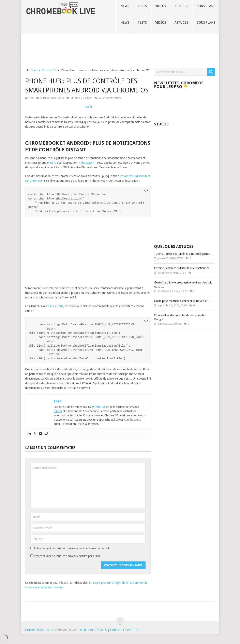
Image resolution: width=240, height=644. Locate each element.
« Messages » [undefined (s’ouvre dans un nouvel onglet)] (86, 163)
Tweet (88, 107)
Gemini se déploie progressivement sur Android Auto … (183, 284)
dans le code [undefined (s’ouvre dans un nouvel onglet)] (56, 306)
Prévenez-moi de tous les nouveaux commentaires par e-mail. (72, 548)
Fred (31, 98)
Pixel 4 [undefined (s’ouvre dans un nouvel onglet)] (51, 163)
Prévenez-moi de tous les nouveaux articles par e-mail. (67, 556)
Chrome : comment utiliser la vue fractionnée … (184, 268)
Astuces (181, 6)
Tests (142, 6)
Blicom (58, 411)
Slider (88, 98)
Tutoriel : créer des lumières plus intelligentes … (184, 254)
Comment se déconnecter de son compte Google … (179, 317)
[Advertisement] (120, 47)
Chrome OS (77, 98)
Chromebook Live (38, 630)
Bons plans (206, 6)
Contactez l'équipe (124, 630)
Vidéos (161, 6)
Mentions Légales (93, 630)
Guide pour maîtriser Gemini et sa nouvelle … (182, 301)
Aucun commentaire (110, 98)
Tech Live (100, 407)
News (125, 6)
